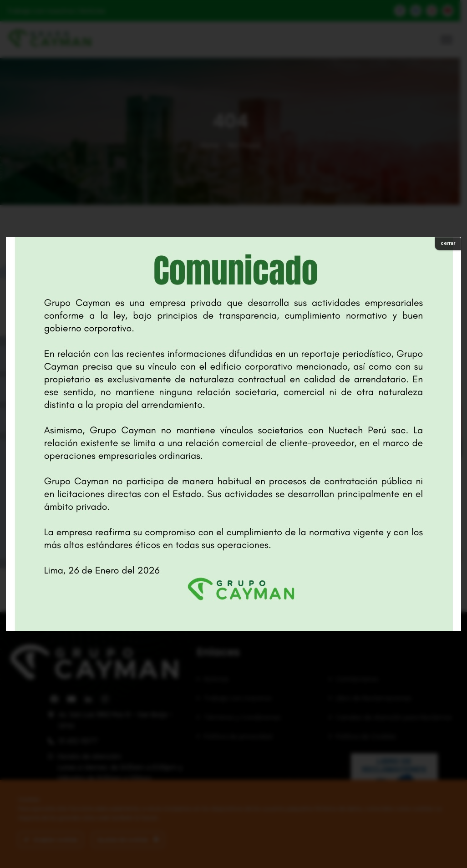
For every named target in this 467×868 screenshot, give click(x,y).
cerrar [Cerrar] (448, 243)
